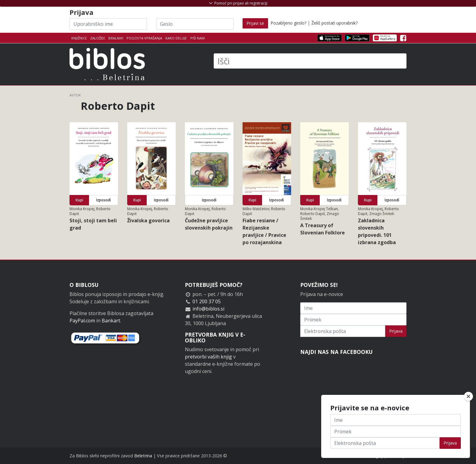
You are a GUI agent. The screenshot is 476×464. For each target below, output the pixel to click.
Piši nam (197, 38)
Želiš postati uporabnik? (335, 23)
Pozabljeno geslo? (288, 23)
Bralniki (116, 38)
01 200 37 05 (207, 301)
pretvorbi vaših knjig (208, 357)
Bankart (111, 321)
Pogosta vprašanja (144, 38)
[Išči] (310, 61)
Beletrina (143, 456)
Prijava (396, 331)
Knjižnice (79, 38)
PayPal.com (82, 321)
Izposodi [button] (104, 200)
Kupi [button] (79, 200)
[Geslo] (195, 24)
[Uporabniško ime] (108, 24)
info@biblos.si (208, 309)
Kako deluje (176, 38)
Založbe (98, 38)
